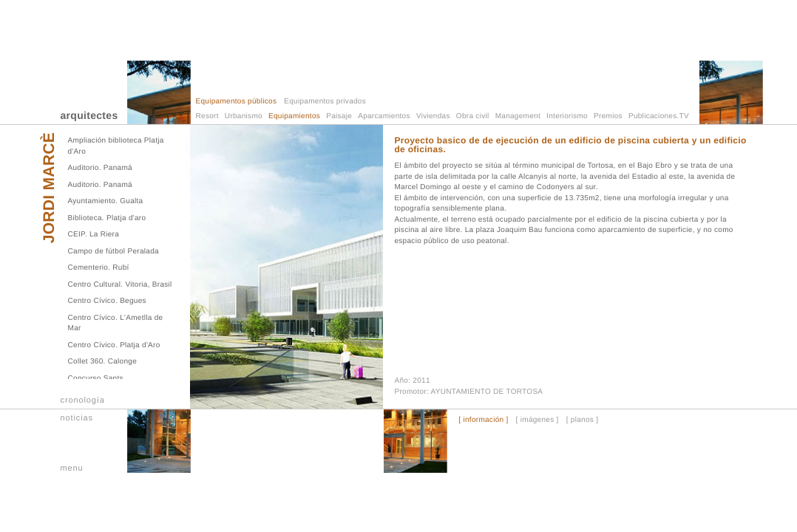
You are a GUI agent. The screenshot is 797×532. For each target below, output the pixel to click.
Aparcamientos (384, 116)
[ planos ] (583, 420)
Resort (207, 116)
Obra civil (473, 116)
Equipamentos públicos (237, 102)
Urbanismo (244, 116)
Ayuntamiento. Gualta (106, 201)
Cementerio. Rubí (99, 268)
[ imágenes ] (537, 420)
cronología (83, 400)
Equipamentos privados (325, 102)
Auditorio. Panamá (100, 168)
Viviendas (433, 116)
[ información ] (483, 420)
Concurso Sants (96, 379)
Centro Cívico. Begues (107, 301)
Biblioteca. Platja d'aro (107, 218)
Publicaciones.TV (659, 116)
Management (518, 116)
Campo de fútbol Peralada (113, 252)
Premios (608, 116)
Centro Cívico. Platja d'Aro (114, 345)
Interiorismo (567, 116)
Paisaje (339, 116)
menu (72, 468)
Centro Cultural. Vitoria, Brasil (120, 285)
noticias (77, 418)
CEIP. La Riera (94, 235)
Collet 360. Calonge (103, 362)
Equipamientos (294, 116)
